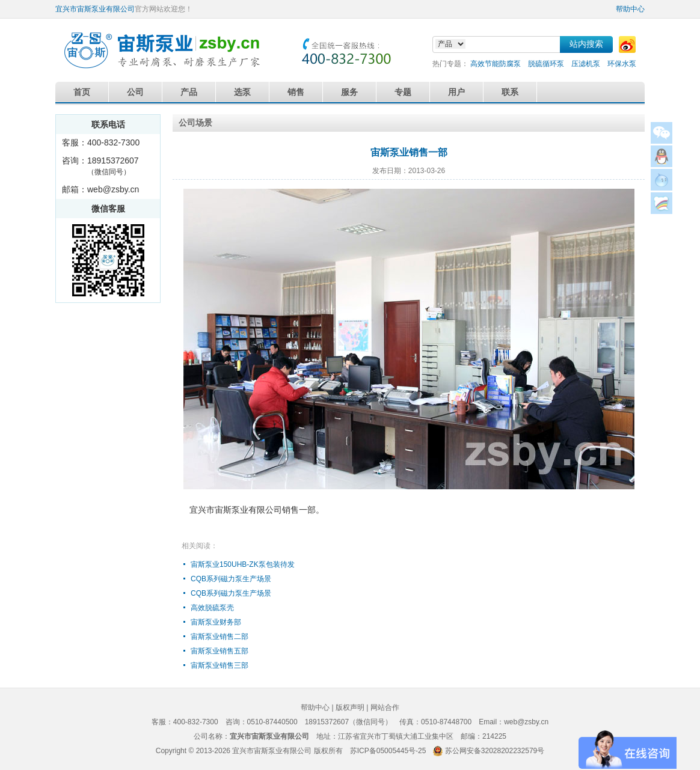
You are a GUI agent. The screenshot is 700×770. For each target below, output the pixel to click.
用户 (456, 92)
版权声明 (350, 707)
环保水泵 (622, 64)
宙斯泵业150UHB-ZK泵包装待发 (243, 564)
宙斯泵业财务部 (216, 622)
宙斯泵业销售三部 (220, 665)
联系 (510, 92)
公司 (135, 92)
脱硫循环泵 (546, 64)
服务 (349, 92)
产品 (189, 92)
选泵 (242, 92)
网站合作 (385, 707)
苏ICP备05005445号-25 (388, 751)
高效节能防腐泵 (496, 64)
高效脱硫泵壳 (212, 608)
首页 (82, 92)
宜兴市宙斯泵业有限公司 (95, 9)
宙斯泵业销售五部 (220, 651)
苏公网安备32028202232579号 (495, 751)
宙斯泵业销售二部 (220, 637)
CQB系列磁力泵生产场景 (231, 579)
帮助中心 (630, 9)
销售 (296, 92)
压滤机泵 (586, 64)
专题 (403, 92)
